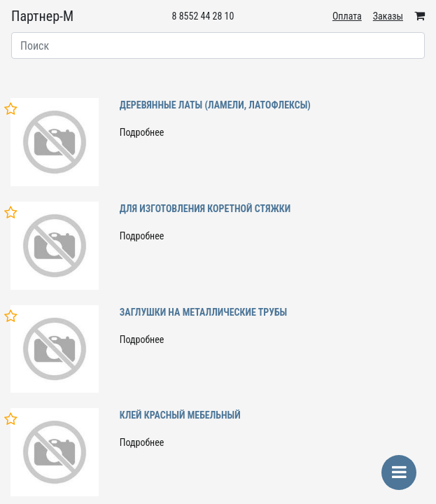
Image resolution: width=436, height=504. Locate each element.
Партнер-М (42, 16)
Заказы (388, 16)
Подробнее (142, 132)
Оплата (347, 16)
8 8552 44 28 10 (203, 16)
